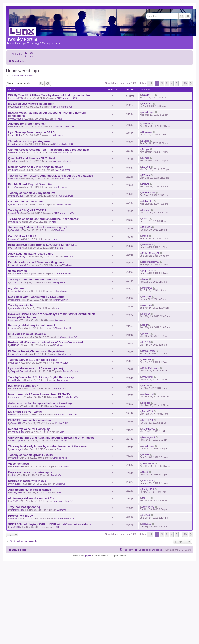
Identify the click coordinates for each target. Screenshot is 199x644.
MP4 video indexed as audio (27, 334)
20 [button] (185, 83)
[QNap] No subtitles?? (23, 386)
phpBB (88, 556)
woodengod (17, 119)
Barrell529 (16, 415)
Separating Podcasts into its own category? (38, 227)
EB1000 (15, 345)
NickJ (14, 475)
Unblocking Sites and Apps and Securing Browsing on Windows (51, 438)
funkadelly (16, 484)
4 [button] (172, 83)
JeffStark (15, 363)
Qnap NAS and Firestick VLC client (32, 158)
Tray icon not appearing (24, 507)
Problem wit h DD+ (21, 516)
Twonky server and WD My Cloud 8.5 (33, 279)
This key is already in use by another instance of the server (48, 446)
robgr (14, 328)
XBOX (57, 527)
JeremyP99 (17, 467)
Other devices (63, 274)
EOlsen (15, 170)
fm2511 (15, 501)
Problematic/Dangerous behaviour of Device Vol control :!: (47, 342)
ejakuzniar (16, 204)
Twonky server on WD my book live (32, 193)
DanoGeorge (17, 354)
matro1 (14, 222)
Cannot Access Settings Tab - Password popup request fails (48, 150)
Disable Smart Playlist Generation (31, 184)
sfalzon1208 (17, 196)
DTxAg (14, 187)
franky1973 (17, 493)
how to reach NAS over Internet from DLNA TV (39, 394)
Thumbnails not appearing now (29, 141)
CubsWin (16, 230)
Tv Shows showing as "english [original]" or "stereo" (44, 219)
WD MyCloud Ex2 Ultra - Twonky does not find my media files (49, 95)
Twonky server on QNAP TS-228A (31, 455)
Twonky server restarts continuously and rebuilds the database (51, 176)
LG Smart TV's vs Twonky (25, 412)
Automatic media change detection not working (40, 403)
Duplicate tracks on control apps (30, 472)
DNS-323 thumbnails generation (29, 420)
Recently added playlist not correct (32, 325)
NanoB (14, 458)
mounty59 (16, 291)
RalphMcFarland (19, 371)
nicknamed (16, 397)
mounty (15, 320)
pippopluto (16, 274)
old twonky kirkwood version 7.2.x (31, 498)
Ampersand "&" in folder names (29, 490)
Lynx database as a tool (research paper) (35, 368)
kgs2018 (15, 527)
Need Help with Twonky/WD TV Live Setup (36, 297)
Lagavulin (16, 107)
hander (14, 389)
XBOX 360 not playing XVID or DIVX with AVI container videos (49, 524)
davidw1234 (17, 98)
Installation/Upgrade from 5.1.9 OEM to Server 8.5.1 (42, 245)
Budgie (14, 144)
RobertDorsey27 (19, 256)
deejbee (15, 406)
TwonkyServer (60, 187)
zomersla (16, 308)
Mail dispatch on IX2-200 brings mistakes (36, 167)
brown (14, 282)
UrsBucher (16, 380)
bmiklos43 (16, 248)
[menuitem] (29, 53)
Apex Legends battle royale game (31, 254)
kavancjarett (17, 440)
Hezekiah (16, 135)
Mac (60, 119)
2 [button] (162, 83)
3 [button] (167, 83)
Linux (54, 239)
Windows (58, 135)
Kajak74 (15, 213)
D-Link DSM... (63, 423)
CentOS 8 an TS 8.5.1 (22, 236)
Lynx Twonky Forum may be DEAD (31, 132)
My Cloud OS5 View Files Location (31, 104)
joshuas (19, 337)
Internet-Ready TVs (66, 415)
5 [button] (177, 83)
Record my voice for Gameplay (29, 429)
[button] (150, 83)
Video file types (19, 464)
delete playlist (17, 271)
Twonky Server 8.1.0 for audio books (33, 360)
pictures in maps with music (27, 481)
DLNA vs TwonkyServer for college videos (36, 351)
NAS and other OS (67, 98)
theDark (15, 518)
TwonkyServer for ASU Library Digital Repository (41, 377)
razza (14, 239)
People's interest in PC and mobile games (36, 262)
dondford (15, 300)
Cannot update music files (26, 201)
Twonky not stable (20, 305)
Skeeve (15, 127)
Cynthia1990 (17, 432)
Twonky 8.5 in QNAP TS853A (27, 210)
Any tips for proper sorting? (27, 124)
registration (16, 288)
